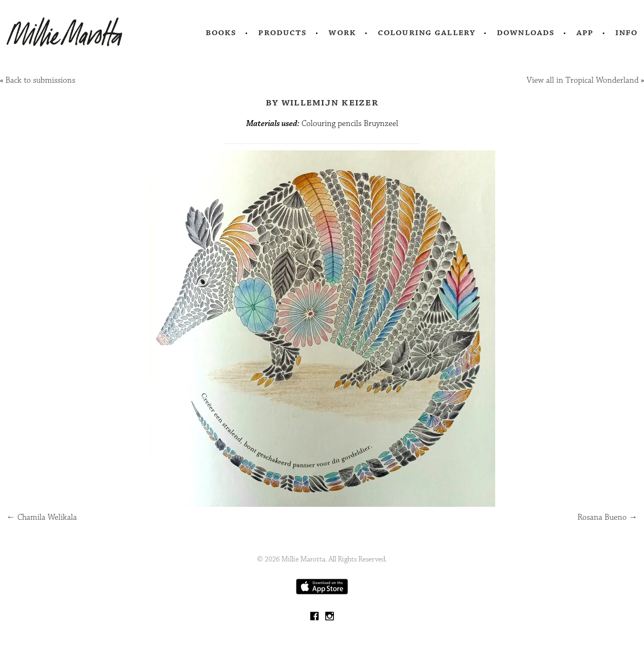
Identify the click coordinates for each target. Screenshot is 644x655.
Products (282, 32)
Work (342, 32)
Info (627, 32)
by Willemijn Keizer (322, 102)
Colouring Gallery (426, 32)
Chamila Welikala (42, 517)
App (585, 32)
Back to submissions (40, 80)
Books (221, 32)
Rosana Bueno (607, 517)
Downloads (526, 32)
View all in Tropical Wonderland (583, 80)
